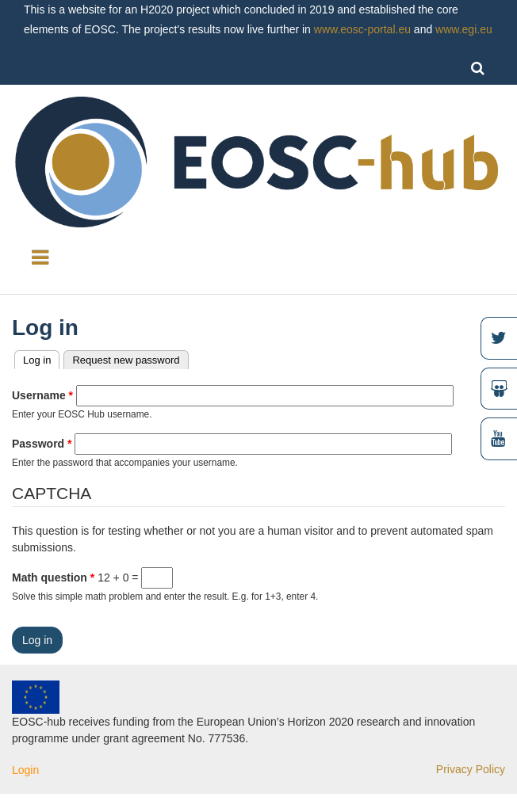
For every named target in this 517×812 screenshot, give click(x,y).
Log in (41, 358)
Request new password (126, 360)
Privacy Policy (471, 769)
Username (42, 395)
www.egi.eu (464, 29)
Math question (53, 578)
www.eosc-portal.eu (362, 29)
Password (42, 444)
